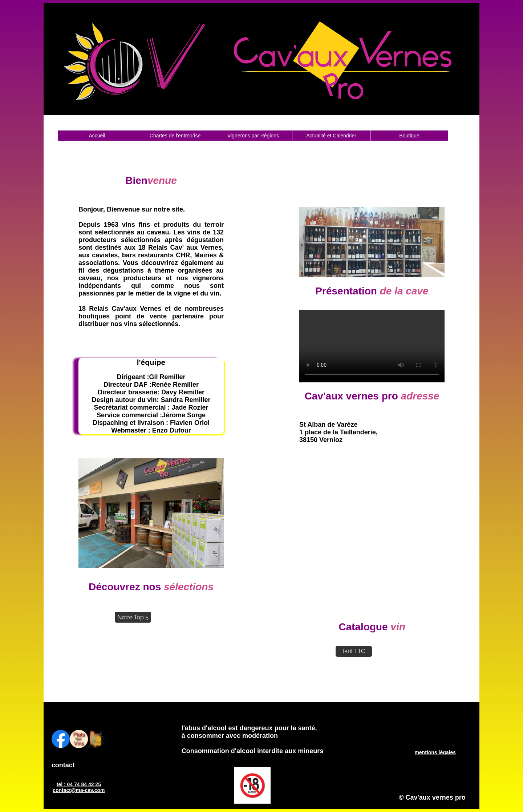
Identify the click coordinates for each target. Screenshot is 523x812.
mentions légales (435, 752)
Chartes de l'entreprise (175, 136)
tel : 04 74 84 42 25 (79, 784)
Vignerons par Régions (253, 136)
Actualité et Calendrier (331, 136)
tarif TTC (354, 651)
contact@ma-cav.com (79, 790)
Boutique (409, 136)
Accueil (97, 136)
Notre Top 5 (133, 617)
